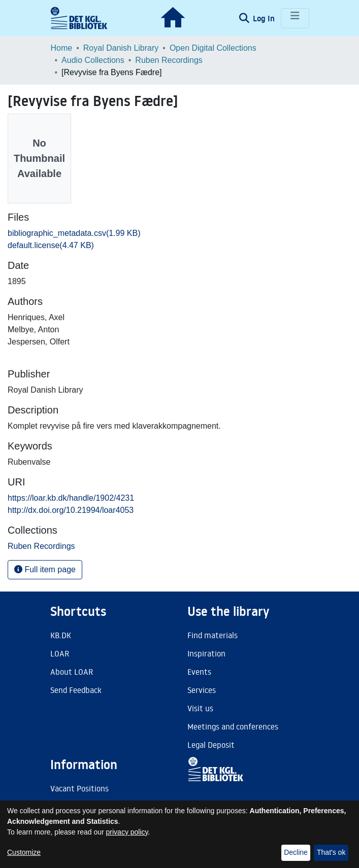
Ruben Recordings (169, 60)
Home (62, 48)
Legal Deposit (211, 745)
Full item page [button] (45, 569)
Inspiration (206, 653)
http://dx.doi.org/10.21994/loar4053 (71, 510)
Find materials (213, 635)
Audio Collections (93, 60)
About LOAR (72, 672)
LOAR (60, 653)
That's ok (331, 852)
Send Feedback (76, 690)
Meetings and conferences (233, 726)
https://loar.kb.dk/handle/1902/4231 (71, 498)
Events (199, 672)
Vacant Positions (79, 788)
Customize (24, 852)
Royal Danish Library (121, 48)
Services (202, 690)
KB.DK (61, 635)
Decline (296, 852)
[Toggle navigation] (295, 18)
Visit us (200, 708)
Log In (265, 18)
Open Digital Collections (213, 48)
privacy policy (127, 832)
